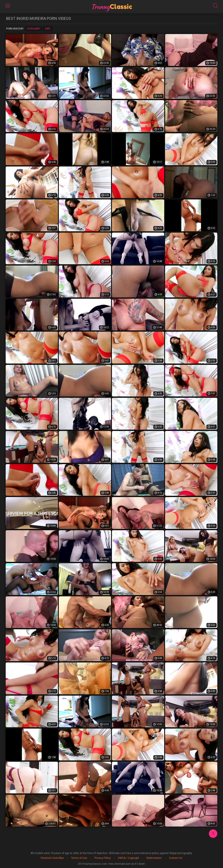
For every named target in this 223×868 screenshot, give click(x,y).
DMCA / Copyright (129, 858)
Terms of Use (79, 858)
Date (48, 29)
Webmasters (154, 858)
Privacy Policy (103, 858)
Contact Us (176, 858)
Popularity (34, 29)
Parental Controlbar (52, 858)
